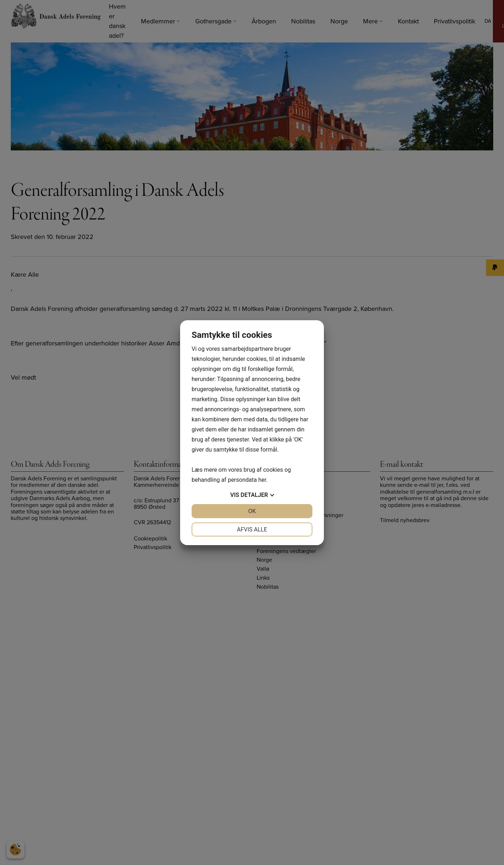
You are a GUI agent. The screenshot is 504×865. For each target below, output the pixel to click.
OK (252, 511)
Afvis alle (252, 529)
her (262, 480)
